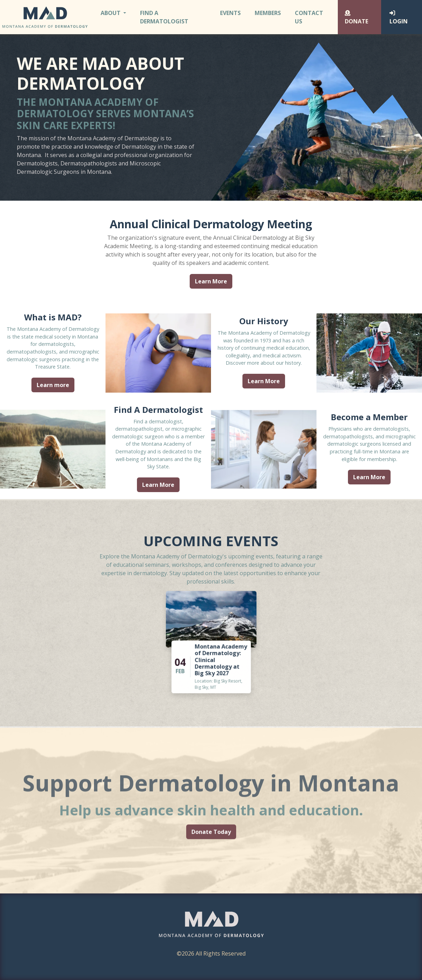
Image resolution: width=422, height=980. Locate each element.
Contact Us (309, 17)
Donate (356, 18)
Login (399, 18)
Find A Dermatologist (164, 17)
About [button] (111, 13)
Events (230, 13)
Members (268, 13)
